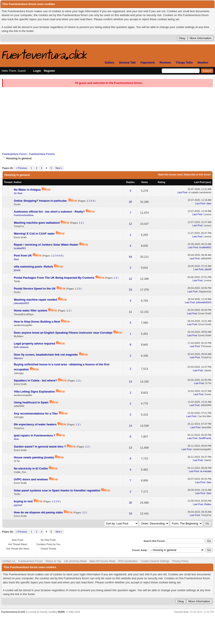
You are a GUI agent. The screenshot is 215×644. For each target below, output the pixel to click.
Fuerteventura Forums (42, 154)
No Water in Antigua (28, 190)
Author (18, 182)
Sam (209, 203)
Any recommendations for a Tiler (36, 414)
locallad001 (20, 248)
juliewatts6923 (21, 303)
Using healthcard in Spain (32, 402)
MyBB (61, 612)
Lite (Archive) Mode (75, 561)
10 (130, 513)
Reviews (165, 62)
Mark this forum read (170, 175)
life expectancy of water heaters (36, 424)
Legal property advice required (35, 344)
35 (130, 202)
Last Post (200, 182)
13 (130, 448)
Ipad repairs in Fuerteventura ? (35, 435)
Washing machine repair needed (36, 300)
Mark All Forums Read (102, 561)
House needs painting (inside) (34, 457)
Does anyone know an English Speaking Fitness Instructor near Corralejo (64, 333)
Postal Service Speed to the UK (35, 289)
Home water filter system (31, 310)
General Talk (127, 62)
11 (130, 312)
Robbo (208, 504)
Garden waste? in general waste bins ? (40, 447)
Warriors (18, 358)
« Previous (21, 168)
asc (208, 182)
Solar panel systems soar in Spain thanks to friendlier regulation (58, 490)
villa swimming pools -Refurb (34, 267)
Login (37, 71)
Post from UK (23, 255)
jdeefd (17, 270)
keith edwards (21, 347)
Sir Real (18, 193)
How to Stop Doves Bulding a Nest (37, 322)
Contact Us (9, 561)
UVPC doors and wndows (31, 479)
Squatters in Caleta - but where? (36, 380)
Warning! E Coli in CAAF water (35, 234)
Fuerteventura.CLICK (13, 612)
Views (145, 182)
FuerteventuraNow (24, 215)
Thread (8, 182)
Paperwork (148, 62)
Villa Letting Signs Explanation (35, 392)
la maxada (206, 471)
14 (130, 382)
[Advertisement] (107, 120)
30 (130, 503)
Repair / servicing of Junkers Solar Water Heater (47, 245)
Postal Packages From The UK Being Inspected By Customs (55, 278)
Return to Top (53, 561)
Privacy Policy (180, 561)
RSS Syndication (128, 561)
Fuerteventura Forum (14, 154)
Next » (59, 168)
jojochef (18, 505)
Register (50, 71)
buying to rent (24, 501)
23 (130, 290)
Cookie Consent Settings (155, 561)
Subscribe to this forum (197, 175)
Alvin (17, 259)
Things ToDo (184, 62)
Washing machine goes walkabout (37, 223)
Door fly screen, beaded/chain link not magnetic (46, 355)
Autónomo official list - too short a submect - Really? (50, 212)
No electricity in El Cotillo (31, 468)
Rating (161, 182)
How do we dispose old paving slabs (39, 512)
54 (130, 257)
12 (130, 224)
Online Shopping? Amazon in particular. (41, 201)
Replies (130, 182)
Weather (203, 62)
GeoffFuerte (205, 438)
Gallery (109, 62)
